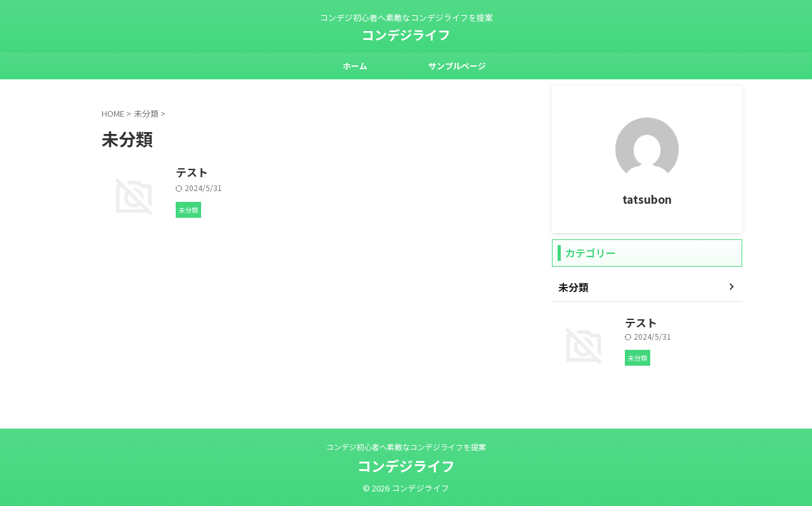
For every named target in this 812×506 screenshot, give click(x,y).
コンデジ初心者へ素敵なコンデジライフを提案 (406, 447)
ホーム (355, 66)
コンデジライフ (406, 35)
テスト (253, 173)
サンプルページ (457, 66)
